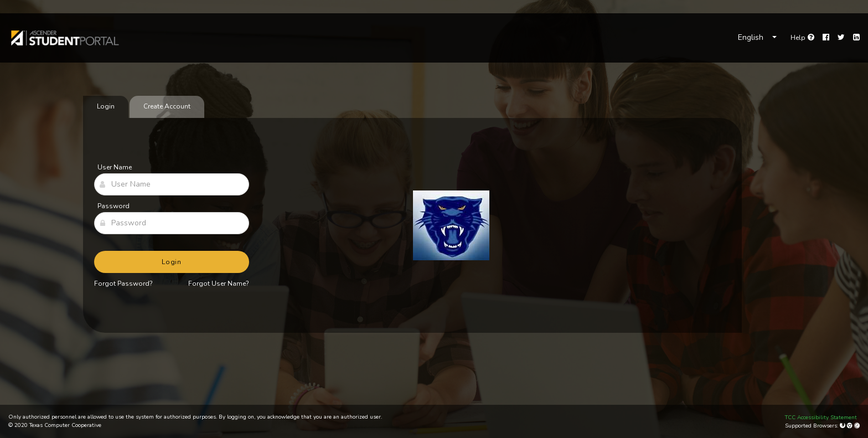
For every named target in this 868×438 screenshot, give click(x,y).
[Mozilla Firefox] (843, 426)
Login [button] (172, 262)
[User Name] (172, 184)
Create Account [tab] (167, 106)
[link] (64, 38)
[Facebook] (826, 38)
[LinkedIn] (856, 38)
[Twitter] (841, 38)
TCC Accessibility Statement (821, 418)
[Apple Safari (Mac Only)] (857, 426)
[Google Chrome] (851, 426)
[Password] (172, 223)
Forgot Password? (123, 284)
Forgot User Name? (219, 284)
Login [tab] (106, 106)
